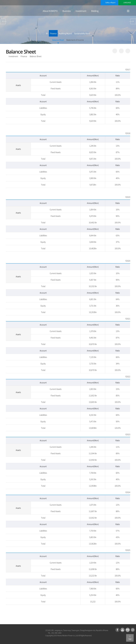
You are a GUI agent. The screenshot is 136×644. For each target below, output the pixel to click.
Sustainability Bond (82, 33)
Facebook (117, 630)
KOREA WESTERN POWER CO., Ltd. (18, 11)
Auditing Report (65, 33)
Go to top (130, 638)
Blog (128, 630)
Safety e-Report (110, 2)
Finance (53, 33)
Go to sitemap (128, 11)
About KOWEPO (50, 11)
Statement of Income (75, 40)
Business (67, 11)
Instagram (133, 630)
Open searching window (134, 11)
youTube (122, 630)
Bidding (95, 11)
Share (115, 51)
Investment (81, 11)
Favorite (121, 51)
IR (47, 33)
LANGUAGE (127, 2)
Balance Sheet (58, 40)
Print (128, 51)
